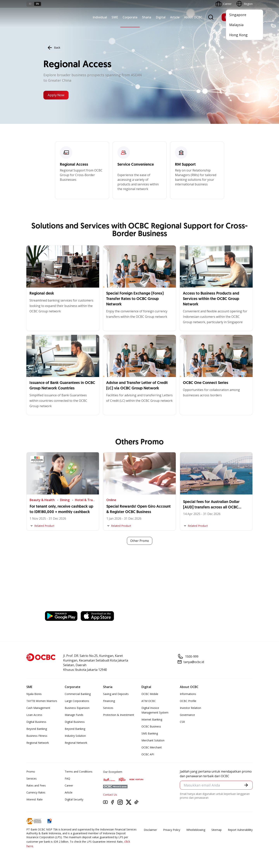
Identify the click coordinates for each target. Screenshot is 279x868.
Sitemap (217, 830)
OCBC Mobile (150, 694)
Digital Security (74, 800)
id (30, 4)
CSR (182, 722)
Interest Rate (34, 800)
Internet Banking (152, 720)
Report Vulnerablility (240, 830)
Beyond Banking (37, 729)
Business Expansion (77, 708)
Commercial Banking (78, 694)
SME (115, 17)
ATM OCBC (149, 701)
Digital (161, 17)
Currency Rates (36, 793)
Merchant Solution (153, 741)
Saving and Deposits (116, 694)
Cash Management (38, 708)
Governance (187, 715)
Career (69, 786)
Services (108, 708)
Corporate (130, 17)
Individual (100, 17)
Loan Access (34, 715)
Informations (188, 694)
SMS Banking (150, 734)
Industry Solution (75, 736)
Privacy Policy (172, 830)
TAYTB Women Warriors (42, 701)
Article (175, 17)
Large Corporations (77, 701)
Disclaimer (150, 830)
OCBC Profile (188, 701)
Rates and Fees (36, 786)
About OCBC (193, 17)
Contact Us (110, 795)
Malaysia (236, 25)
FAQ (67, 779)
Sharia (147, 17)
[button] (246, 786)
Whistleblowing (196, 830)
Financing (109, 701)
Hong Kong (238, 35)
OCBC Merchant (152, 748)
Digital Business (36, 722)
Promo (31, 772)
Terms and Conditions (79, 772)
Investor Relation (190, 708)
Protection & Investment (119, 715)
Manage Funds (74, 715)
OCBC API (148, 754)
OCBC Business (151, 727)
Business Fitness (37, 736)
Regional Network (38, 743)
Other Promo (140, 541)
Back (53, 47)
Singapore (238, 15)
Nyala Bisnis (34, 694)
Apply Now (57, 95)
